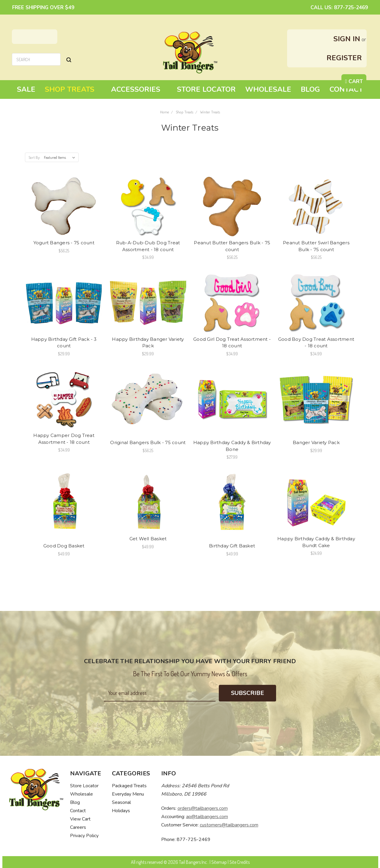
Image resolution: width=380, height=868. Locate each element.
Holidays (121, 811)
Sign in (347, 39)
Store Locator (206, 89)
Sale (26, 89)
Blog (310, 89)
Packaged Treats (129, 786)
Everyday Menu (128, 794)
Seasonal (121, 802)
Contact (346, 89)
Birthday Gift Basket (232, 546)
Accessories (139, 89)
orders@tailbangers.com (203, 808)
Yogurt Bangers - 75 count (64, 243)
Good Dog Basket (64, 546)
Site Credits (240, 862)
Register (344, 58)
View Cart (80, 819)
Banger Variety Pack (316, 442)
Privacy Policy (84, 836)
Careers (78, 827)
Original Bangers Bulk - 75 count (148, 442)
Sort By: (34, 157)
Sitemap (219, 862)
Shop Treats (73, 89)
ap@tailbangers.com (207, 817)
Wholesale (268, 89)
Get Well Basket (148, 539)
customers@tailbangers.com (229, 825)
